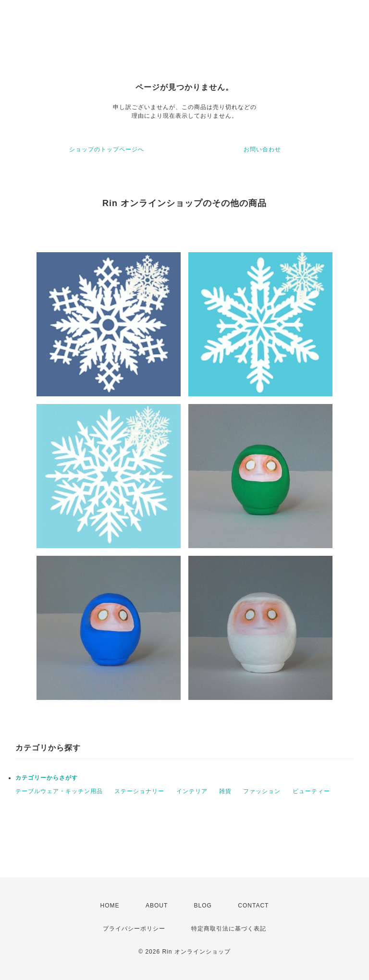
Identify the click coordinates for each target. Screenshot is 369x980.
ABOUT (157, 906)
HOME (110, 906)
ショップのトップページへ (107, 149)
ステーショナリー (139, 791)
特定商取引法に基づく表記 (229, 929)
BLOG (203, 906)
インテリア (192, 791)
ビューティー (311, 791)
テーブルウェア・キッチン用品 (59, 791)
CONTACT (253, 906)
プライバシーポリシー (134, 929)
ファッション (262, 791)
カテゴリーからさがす (47, 778)
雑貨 (225, 791)
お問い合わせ (262, 149)
